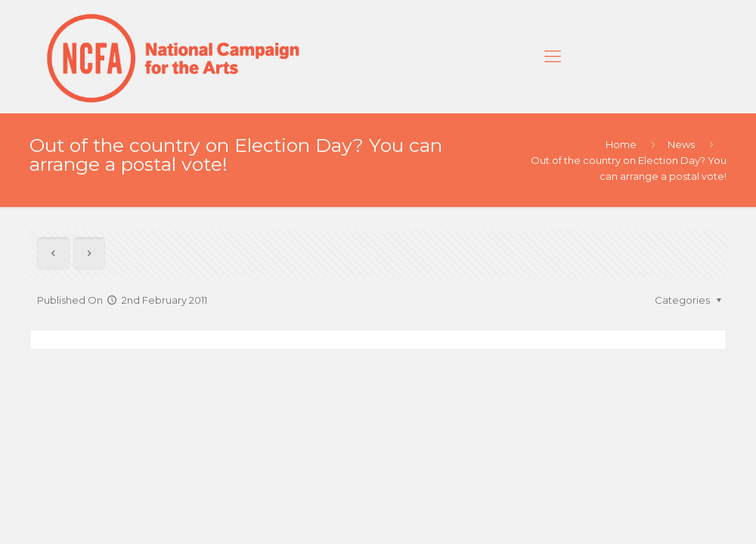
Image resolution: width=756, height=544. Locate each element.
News (681, 144)
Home (621, 144)
